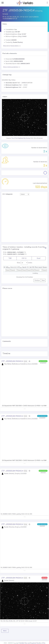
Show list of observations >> (12, 46)
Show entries (24, 263)
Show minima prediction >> (12, 67)
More (5, 631)
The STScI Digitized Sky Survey (21, 138)
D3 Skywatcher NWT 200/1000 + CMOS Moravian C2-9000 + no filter (24, 406)
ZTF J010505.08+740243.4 (12, 361)
